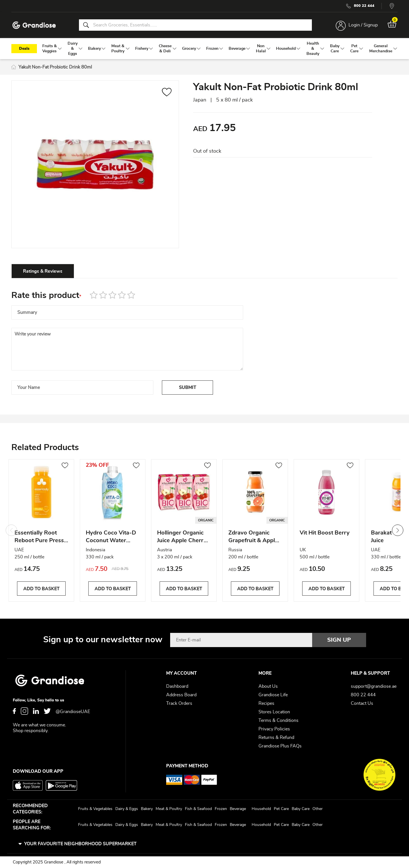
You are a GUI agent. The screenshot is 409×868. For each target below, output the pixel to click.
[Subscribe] (339, 640)
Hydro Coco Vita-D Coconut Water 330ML (111, 537)
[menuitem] (50, 49)
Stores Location (274, 712)
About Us (268, 686)
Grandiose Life (273, 695)
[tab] (43, 271)
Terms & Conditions (278, 720)
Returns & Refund (276, 738)
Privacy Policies (274, 729)
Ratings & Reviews (43, 271)
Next (398, 530)
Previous (11, 530)
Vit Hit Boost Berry (325, 533)
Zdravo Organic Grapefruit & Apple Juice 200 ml (253, 537)
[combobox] (195, 25)
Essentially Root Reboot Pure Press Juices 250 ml (39, 537)
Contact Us (362, 703)
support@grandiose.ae (374, 686)
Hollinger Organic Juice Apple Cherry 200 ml (182, 537)
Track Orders (179, 703)
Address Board (181, 695)
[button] (167, 93)
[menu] (204, 49)
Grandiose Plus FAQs (280, 746)
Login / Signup (363, 25)
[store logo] (34, 25)
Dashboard (177, 686)
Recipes (266, 703)
